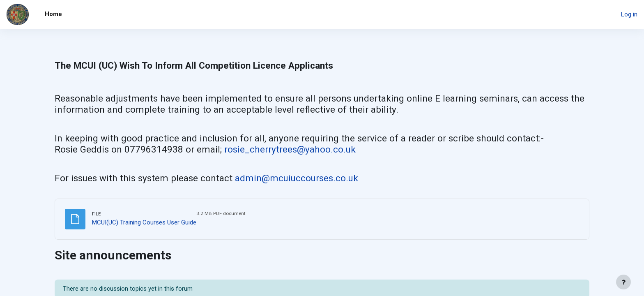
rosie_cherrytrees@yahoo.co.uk (290, 149)
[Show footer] (623, 282)
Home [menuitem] (53, 14)
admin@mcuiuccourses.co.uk (297, 178)
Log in (629, 14)
